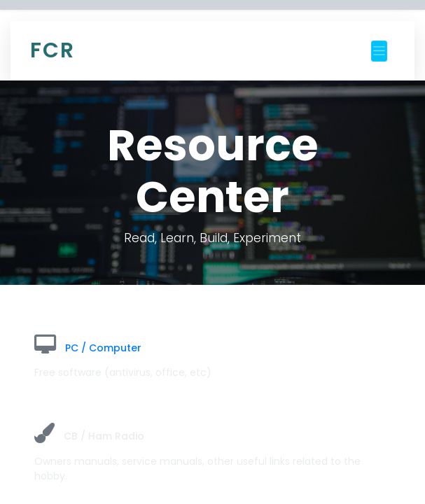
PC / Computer (103, 348)
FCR (53, 50)
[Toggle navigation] (379, 51)
